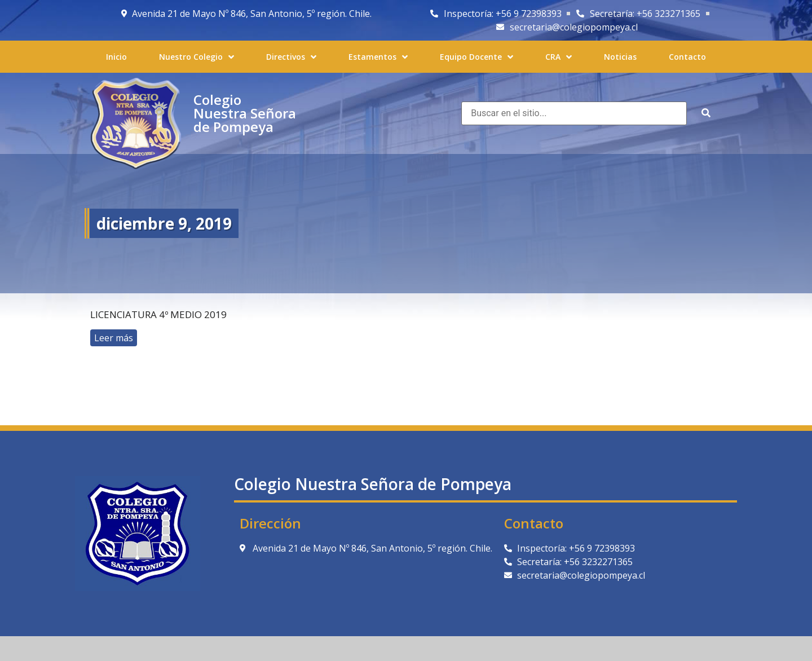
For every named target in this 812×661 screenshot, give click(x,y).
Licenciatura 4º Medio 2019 (158, 314)
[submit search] (706, 113)
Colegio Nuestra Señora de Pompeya (245, 113)
